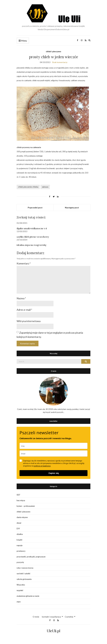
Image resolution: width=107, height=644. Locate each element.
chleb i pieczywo (53, 51)
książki (19, 540)
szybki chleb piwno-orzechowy (33, 237)
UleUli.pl (53, 631)
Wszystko (21, 585)
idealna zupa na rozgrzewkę (32, 245)
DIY (18, 529)
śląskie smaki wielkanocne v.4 (32, 228)
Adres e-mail (24, 310)
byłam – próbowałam (26, 506)
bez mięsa (21, 500)
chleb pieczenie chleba (28, 187)
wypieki (20, 590)
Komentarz (24, 263)
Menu (23, 41)
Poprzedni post (35, 208)
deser (19, 523)
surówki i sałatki (23, 574)
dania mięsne (22, 517)
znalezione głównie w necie (28, 596)
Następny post (72, 208)
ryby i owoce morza (25, 568)
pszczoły (20, 562)
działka (20, 534)
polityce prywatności (42, 466)
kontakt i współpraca (51, 617)
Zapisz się (54, 473)
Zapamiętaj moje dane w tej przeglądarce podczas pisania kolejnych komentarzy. (50, 335)
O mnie (36, 617)
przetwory (21, 551)
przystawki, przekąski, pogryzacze (31, 557)
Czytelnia (69, 617)
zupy (19, 602)
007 (18, 495)
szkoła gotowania (24, 579)
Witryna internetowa (29, 321)
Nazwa (21, 298)
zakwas (45, 187)
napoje (20, 545)
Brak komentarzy (60, 62)
